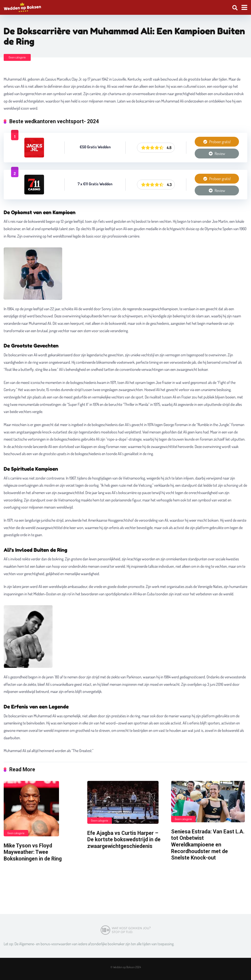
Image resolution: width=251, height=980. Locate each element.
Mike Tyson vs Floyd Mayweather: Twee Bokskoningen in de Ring (33, 852)
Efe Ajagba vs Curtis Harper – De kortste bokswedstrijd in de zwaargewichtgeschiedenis (124, 840)
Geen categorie (17, 57)
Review (217, 154)
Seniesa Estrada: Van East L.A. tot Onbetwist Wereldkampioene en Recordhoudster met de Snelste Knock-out (208, 845)
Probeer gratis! (217, 142)
